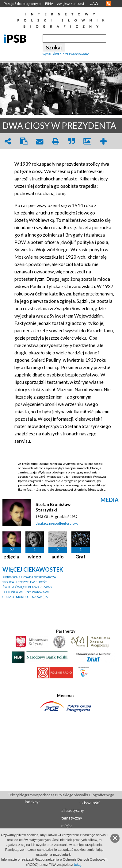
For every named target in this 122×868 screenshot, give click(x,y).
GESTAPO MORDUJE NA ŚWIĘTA (25, 597)
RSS (109, 4)
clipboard (24, 141)
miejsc (67, 826)
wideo (34, 557)
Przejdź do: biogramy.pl (23, 4)
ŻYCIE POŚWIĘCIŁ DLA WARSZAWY (27, 587)
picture (87, 141)
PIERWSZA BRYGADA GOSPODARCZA (29, 577)
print (55, 141)
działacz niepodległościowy (57, 523)
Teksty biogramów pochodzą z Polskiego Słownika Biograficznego (61, 795)
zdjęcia (11, 557)
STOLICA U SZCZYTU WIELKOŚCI (25, 582)
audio (57, 557)
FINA (49, 4)
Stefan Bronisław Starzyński (53, 507)
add (103, 141)
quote (71, 141)
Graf (80, 557)
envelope (40, 141)
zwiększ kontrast (71, 4)
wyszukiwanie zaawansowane (66, 54)
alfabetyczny (73, 810)
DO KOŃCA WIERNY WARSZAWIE (27, 592)
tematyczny (72, 818)
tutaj (78, 864)
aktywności (90, 803)
